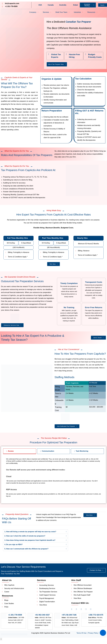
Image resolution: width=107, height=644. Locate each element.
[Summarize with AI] (103, 633)
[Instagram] (73, 610)
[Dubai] (71, 5)
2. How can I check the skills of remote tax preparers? (25, 537)
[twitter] (87, 610)
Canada (51, 5)
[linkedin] (78, 610)
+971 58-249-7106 (69, 616)
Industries (78, 12)
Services (47, 12)
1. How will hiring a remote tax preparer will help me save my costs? (31, 532)
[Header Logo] (12, 12)
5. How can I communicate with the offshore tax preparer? (27, 550)
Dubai (76, 5)
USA (40, 5)
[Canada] (45, 5)
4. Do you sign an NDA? (14, 545)
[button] (36, 532)
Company (34, 12)
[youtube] (92, 610)
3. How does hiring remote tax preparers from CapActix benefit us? (30, 541)
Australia (63, 5)
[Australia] (57, 5)
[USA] (36, 5)
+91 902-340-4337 (42, 616)
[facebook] (82, 610)
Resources (92, 12)
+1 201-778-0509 (15, 616)
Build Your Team (62, 12)
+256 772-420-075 (96, 616)
